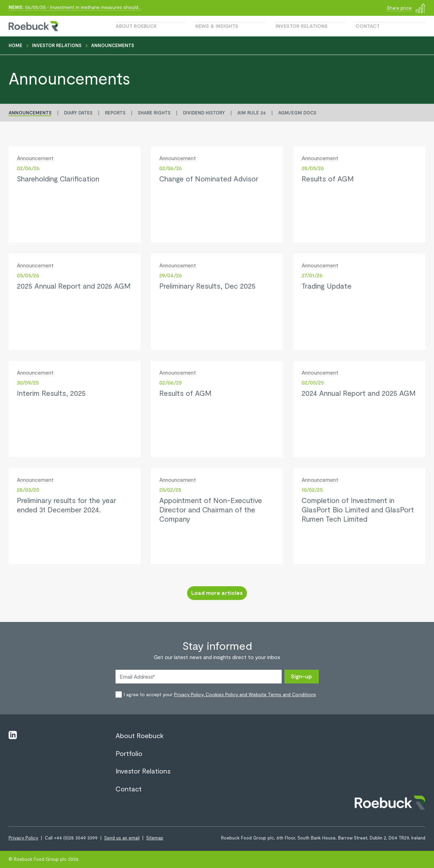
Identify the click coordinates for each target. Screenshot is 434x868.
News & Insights (217, 26)
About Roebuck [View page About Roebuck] (140, 735)
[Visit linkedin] (13, 734)
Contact (368, 26)
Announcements (30, 113)
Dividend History (204, 113)
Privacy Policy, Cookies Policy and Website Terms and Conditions (245, 694)
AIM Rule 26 (252, 113)
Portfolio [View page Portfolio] (129, 753)
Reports (115, 113)
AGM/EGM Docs (297, 113)
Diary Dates (78, 113)
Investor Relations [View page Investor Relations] (143, 771)
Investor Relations (302, 26)
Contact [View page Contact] (129, 789)
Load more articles (217, 593)
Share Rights (154, 113)
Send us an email (122, 838)
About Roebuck (136, 26)
